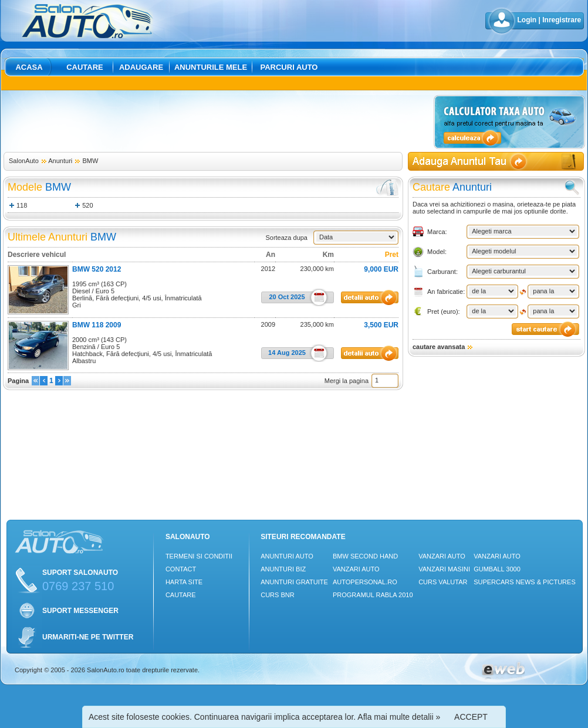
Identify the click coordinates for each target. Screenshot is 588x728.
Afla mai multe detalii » (399, 717)
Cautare (85, 67)
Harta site (184, 582)
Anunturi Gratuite (294, 582)
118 (22, 205)
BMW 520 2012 (97, 269)
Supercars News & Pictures (525, 582)
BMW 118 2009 (97, 325)
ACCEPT (471, 717)
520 (87, 205)
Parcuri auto (289, 67)
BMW (90, 161)
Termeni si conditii (199, 556)
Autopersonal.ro (365, 582)
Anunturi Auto (287, 556)
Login (527, 20)
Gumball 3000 (497, 569)
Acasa (29, 67)
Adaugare (141, 67)
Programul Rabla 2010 (373, 595)
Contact (181, 569)
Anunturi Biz (283, 569)
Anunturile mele (211, 67)
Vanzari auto (356, 569)
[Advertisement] (217, 121)
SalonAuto (24, 161)
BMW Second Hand (365, 556)
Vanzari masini (444, 569)
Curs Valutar (443, 582)
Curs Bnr (277, 595)
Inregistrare (562, 20)
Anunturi (60, 161)
